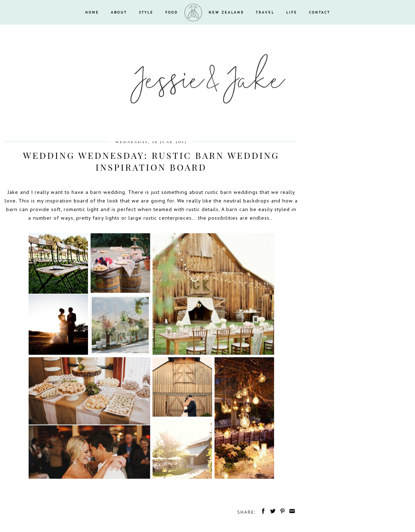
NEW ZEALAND (226, 12)
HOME (92, 12)
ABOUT (119, 12)
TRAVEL (265, 12)
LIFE (292, 12)
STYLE (146, 12)
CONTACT (320, 12)
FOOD (172, 12)
